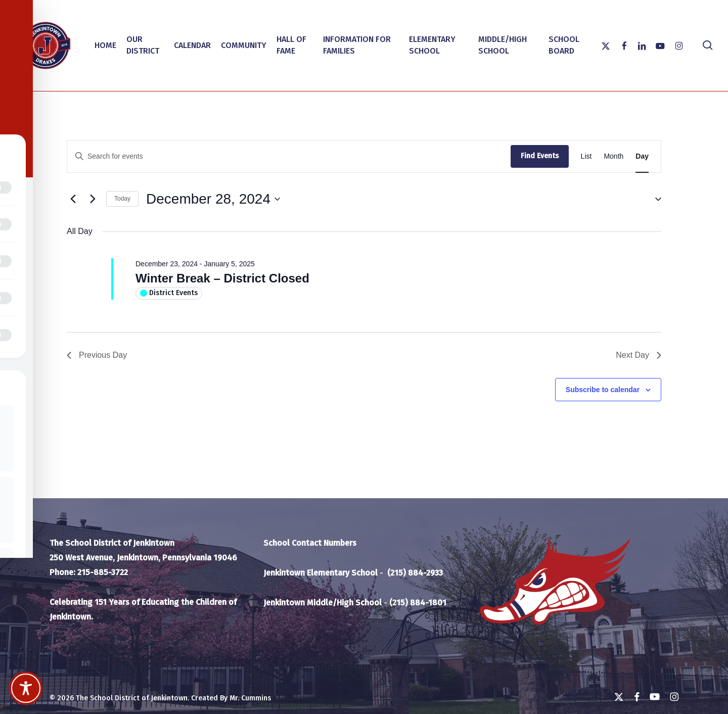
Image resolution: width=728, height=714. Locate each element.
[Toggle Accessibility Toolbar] (26, 688)
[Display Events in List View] (586, 156)
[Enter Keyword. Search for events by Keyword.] (289, 156)
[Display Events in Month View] (613, 156)
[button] (654, 199)
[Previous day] (73, 199)
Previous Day (97, 355)
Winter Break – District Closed (222, 278)
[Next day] (93, 199)
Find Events (540, 156)
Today (122, 199)
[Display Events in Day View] (642, 156)
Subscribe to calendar (603, 390)
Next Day (639, 355)
